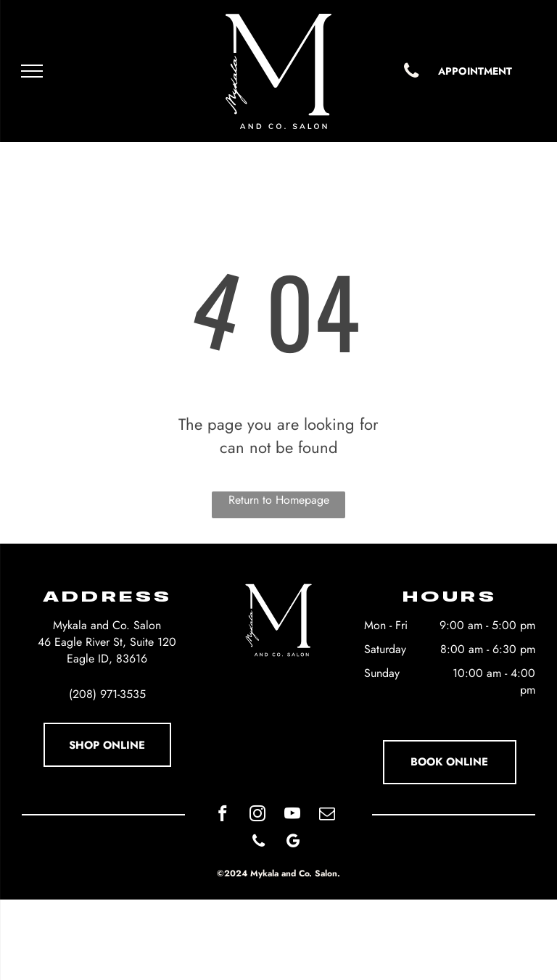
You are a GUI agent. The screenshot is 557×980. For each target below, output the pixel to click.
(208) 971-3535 (107, 694)
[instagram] (257, 815)
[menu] (32, 71)
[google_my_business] (293, 843)
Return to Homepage (279, 500)
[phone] (259, 843)
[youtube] (292, 815)
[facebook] (222, 815)
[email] (327, 815)
